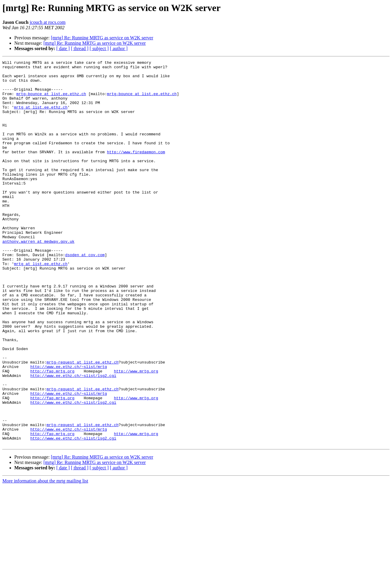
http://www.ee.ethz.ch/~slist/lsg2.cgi (73, 439)
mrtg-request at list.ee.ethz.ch (83, 423)
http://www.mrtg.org (136, 434)
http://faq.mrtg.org (52, 434)
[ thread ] (80, 48)
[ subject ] (99, 48)
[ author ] (119, 48)
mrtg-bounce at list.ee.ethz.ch (51, 101)
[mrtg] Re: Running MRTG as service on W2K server (102, 38)
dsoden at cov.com (85, 294)
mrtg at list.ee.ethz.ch (41, 117)
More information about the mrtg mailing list (45, 558)
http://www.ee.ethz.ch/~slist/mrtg (69, 428)
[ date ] (63, 48)
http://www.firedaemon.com (136, 171)
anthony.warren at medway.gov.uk (38, 278)
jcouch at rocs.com (48, 22)
